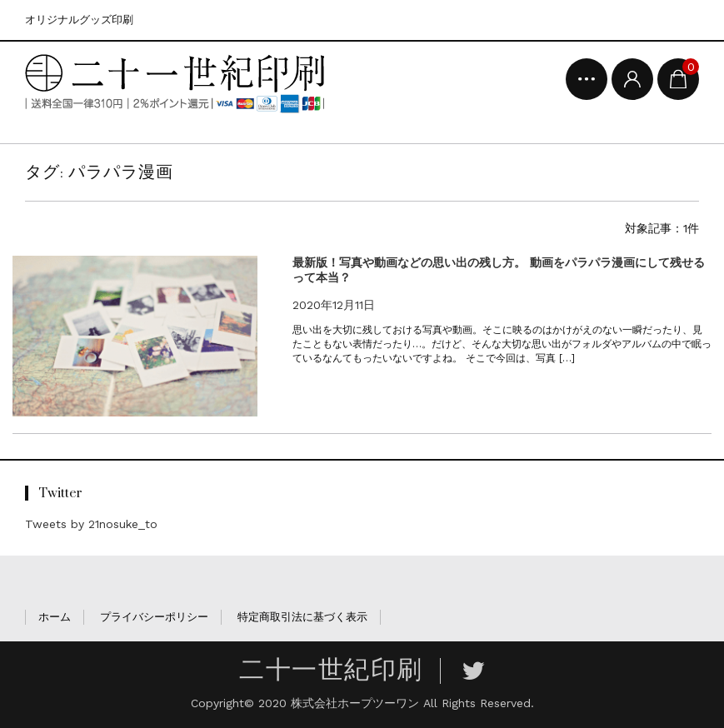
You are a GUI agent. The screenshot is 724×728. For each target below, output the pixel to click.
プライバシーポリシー (154, 617)
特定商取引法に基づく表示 (302, 617)
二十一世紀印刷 (331, 670)
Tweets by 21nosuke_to (91, 524)
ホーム (55, 617)
